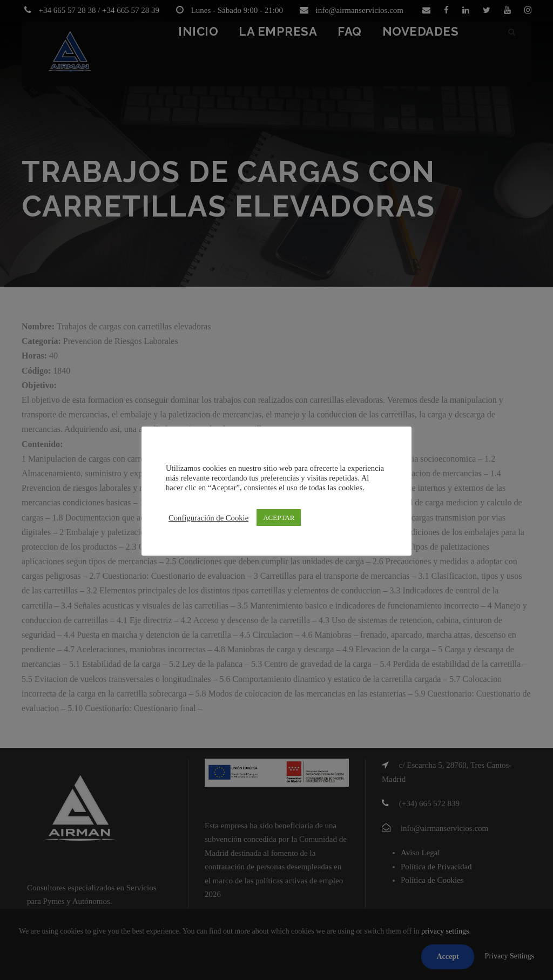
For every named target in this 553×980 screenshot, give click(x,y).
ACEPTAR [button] (279, 518)
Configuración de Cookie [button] (208, 518)
